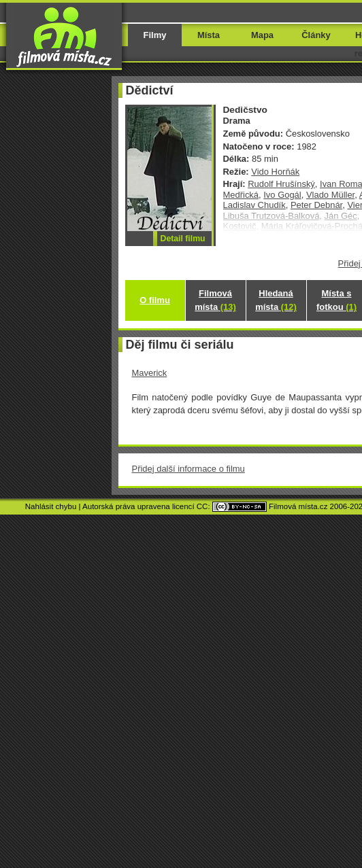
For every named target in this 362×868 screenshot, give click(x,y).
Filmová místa (215, 300)
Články (316, 35)
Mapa (262, 35)
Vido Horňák (275, 172)
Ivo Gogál (282, 195)
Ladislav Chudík (254, 205)
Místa (209, 35)
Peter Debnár (316, 205)
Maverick (150, 373)
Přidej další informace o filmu (188, 469)
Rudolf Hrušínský (281, 184)
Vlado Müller (330, 195)
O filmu (155, 300)
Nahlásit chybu (51, 506)
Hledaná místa (276, 300)
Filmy (155, 35)
